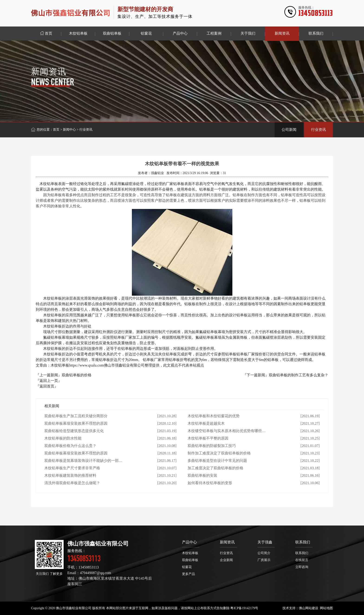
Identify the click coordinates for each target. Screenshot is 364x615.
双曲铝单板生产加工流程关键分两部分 (76, 416)
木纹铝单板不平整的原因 (208, 438)
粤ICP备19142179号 (244, 608)
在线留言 (302, 560)
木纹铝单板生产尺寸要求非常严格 (72, 468)
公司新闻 (289, 130)
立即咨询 (302, 567)
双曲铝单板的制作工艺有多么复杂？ (299, 375)
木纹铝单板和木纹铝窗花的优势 (214, 416)
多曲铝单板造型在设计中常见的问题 (217, 461)
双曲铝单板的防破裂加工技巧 (212, 446)
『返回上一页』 (49, 381)
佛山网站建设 (309, 608)
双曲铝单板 (190, 560)
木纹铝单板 (190, 553)
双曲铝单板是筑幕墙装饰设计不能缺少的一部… (83, 461)
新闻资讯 (227, 542)
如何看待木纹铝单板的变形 (210, 483)
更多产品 (188, 574)
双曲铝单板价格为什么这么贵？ (70, 446)
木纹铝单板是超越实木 (206, 423)
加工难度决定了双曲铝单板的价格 (215, 468)
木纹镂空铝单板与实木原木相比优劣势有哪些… (227, 431)
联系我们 (303, 542)
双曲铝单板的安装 (202, 475)
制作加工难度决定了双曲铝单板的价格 (219, 453)
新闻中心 (69, 130)
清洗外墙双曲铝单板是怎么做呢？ (72, 483)
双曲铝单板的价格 (77, 375)
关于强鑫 (265, 542)
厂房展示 (264, 560)
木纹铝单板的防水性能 (63, 438)
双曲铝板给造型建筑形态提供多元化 (74, 431)
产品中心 (189, 542)
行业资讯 (318, 130)
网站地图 (326, 608)
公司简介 (264, 553)
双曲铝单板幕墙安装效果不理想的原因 (76, 423)
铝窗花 (187, 567)
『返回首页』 (47, 386)
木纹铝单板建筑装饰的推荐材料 (70, 475)
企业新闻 (226, 560)
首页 (56, 130)
